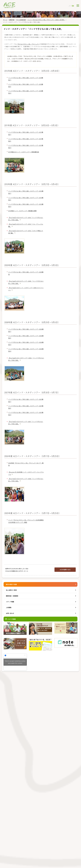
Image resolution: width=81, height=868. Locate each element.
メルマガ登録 (10, 619)
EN (73, 6)
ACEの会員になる (65, 570)
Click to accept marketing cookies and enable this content (15, 662)
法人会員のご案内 (11, 590)
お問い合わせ (10, 613)
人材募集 (9, 607)
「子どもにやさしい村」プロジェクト (28, 44)
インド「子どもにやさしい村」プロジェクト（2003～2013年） (46, 20)
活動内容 (12, 20)
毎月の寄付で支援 (11, 584)
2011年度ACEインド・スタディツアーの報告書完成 (24, 152)
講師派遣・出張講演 (12, 596)
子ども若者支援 (21, 20)
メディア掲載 (10, 602)
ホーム (5, 20)
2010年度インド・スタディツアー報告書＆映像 (22, 211)
